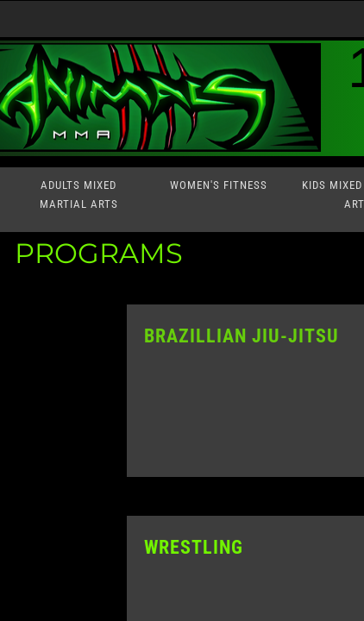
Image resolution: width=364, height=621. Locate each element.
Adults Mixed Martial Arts (79, 194)
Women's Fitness (219, 185)
